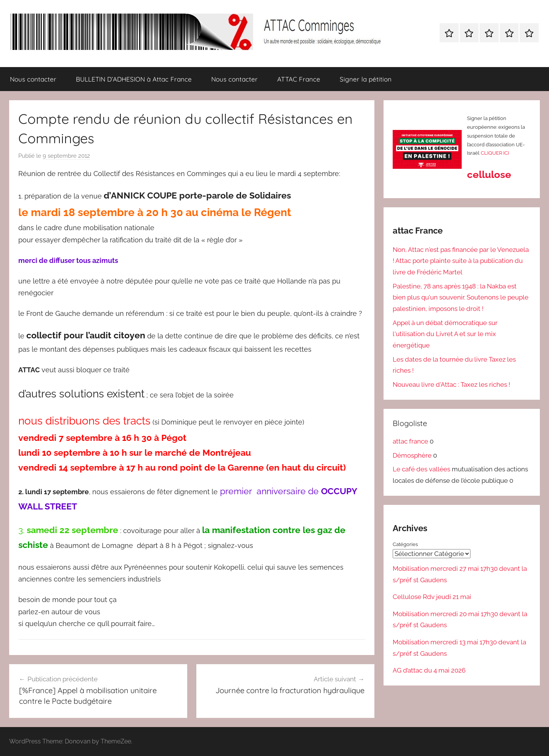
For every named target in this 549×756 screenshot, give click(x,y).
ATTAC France (299, 79)
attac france (410, 441)
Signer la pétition (366, 79)
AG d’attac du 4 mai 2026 (429, 670)
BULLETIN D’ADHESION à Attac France (134, 79)
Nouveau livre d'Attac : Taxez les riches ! (451, 384)
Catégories (405, 544)
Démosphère (412, 455)
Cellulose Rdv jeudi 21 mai (432, 597)
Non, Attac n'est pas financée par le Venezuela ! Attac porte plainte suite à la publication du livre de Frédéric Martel (461, 261)
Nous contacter (33, 79)
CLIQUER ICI (495, 153)
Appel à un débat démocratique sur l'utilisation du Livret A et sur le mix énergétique (445, 334)
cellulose (489, 175)
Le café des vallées (421, 469)
